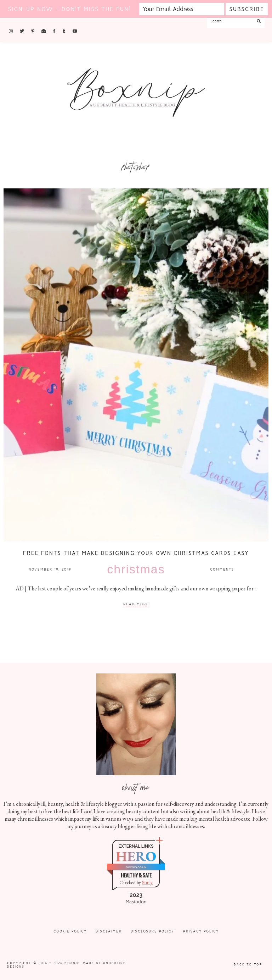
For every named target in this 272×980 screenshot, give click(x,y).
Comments (222, 569)
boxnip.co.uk (136, 867)
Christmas (136, 569)
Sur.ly (147, 883)
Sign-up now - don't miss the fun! (69, 9)
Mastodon (136, 902)
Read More (136, 604)
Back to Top (248, 964)
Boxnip (72, 963)
